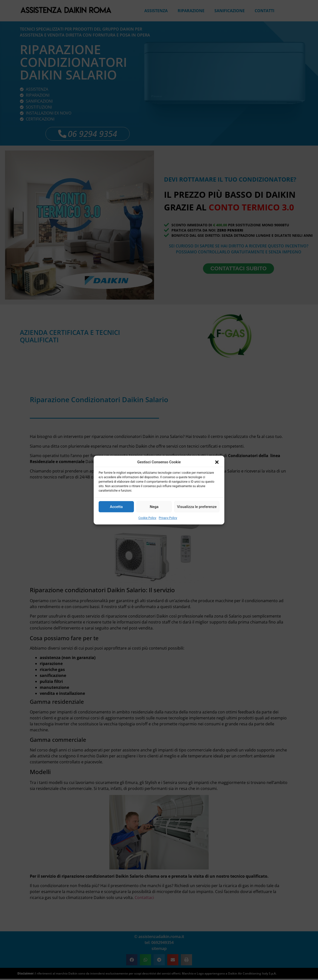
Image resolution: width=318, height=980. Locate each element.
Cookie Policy (147, 518)
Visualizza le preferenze (197, 507)
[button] (217, 462)
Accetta (116, 507)
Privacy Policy (168, 518)
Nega (154, 507)
